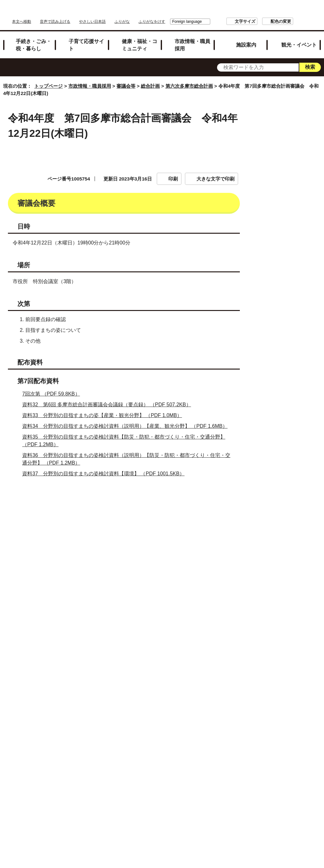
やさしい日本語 (92, 22)
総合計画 (150, 86)
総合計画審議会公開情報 (292, 184)
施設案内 (246, 45)
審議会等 (126, 86)
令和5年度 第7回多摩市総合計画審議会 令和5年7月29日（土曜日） (292, 629)
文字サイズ (210, 21)
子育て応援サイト (86, 45)
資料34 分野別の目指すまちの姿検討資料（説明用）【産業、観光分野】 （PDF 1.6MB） (128, 426)
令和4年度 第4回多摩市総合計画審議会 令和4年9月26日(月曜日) (292, 282)
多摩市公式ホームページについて (139, 787)
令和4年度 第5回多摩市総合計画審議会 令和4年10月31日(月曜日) (293, 307)
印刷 (173, 179)
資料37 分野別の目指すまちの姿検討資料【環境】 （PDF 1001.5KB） (106, 474)
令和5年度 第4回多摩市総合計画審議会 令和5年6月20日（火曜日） (292, 535)
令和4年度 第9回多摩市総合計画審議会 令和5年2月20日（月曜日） (292, 417)
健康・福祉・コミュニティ (140, 45)
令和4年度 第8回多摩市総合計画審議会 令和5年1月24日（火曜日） (292, 385)
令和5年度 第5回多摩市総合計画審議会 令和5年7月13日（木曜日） (292, 567)
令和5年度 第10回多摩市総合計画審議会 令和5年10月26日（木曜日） (293, 717)
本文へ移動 (22, 22)
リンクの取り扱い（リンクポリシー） (168, 779)
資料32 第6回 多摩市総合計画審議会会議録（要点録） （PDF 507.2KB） (109, 405)
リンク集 (165, 770)
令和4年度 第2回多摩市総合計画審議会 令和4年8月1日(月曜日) (292, 231)
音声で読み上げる (55, 22)
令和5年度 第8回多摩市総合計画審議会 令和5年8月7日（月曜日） (293, 657)
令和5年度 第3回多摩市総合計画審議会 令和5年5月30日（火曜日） (292, 504)
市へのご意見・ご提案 (168, 795)
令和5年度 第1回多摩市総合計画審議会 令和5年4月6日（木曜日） (293, 445)
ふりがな (122, 22)
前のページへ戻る (247, 749)
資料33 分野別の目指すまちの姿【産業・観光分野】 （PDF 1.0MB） (105, 415)
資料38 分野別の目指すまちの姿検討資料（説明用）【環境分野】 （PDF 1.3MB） (120, 484)
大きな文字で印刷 (215, 179)
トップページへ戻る (299, 749)
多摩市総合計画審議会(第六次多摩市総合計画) (293, 165)
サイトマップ (127, 770)
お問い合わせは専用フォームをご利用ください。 (79, 591)
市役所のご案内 (205, 770)
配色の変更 (245, 21)
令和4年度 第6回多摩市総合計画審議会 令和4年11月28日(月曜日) (293, 332)
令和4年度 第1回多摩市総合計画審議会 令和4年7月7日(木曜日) (292, 206)
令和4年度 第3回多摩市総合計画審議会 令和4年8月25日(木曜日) (292, 257)
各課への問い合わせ (212, 787)
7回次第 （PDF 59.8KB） (54, 394)
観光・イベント (299, 45)
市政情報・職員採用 (192, 45)
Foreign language (151, 22)
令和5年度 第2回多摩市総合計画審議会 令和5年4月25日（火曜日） (292, 473)
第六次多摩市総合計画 (189, 86)
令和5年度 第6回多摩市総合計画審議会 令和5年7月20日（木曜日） (292, 598)
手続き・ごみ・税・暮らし (34, 45)
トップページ (48, 86)
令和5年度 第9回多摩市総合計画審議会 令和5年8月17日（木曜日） (292, 685)
